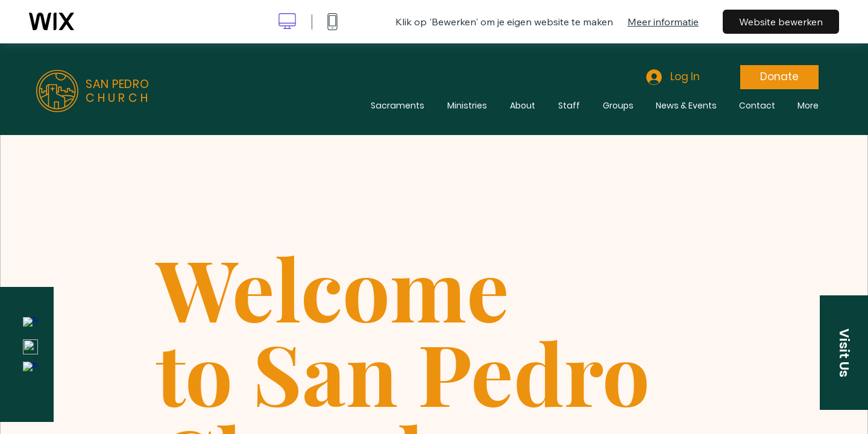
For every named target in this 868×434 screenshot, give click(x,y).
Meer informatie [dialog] (663, 22)
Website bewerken (781, 22)
